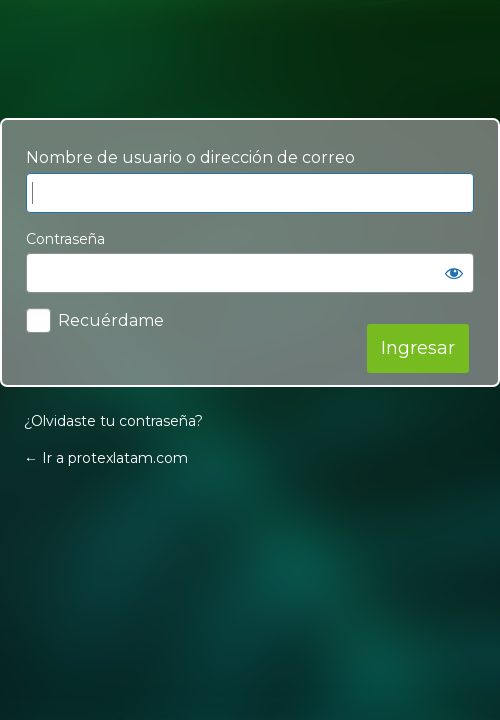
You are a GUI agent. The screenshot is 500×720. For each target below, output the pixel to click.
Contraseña (65, 239)
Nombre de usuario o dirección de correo (190, 157)
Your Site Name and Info (250, 59)
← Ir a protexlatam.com (106, 458)
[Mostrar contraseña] (454, 273)
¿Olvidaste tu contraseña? (113, 421)
